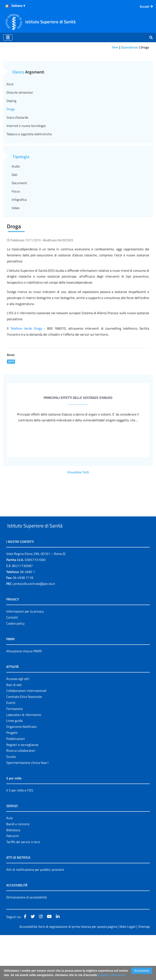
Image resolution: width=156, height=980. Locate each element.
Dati (15, 206)
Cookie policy (15, 668)
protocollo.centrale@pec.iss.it (34, 629)
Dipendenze (129, 47)
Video (16, 239)
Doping (11, 132)
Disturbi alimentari (20, 124)
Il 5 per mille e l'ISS (20, 835)
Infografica (19, 231)
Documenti (19, 215)
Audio (16, 198)
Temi (115, 47)
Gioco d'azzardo (17, 149)
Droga (11, 141)
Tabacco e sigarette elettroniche (29, 166)
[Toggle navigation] (8, 37)
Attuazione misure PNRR (24, 696)
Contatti (12, 662)
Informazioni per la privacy (25, 656)
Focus (16, 223)
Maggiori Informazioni (112, 975)
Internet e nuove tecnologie (26, 157)
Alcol (10, 116)
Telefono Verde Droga (26, 360)
